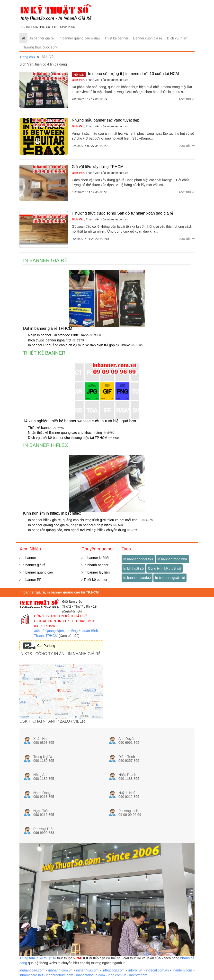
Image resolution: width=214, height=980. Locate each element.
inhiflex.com (138, 975)
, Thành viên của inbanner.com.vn (100, 80)
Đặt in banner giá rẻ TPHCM (48, 328)
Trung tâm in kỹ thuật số (38, 958)
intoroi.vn (135, 970)
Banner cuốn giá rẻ (148, 38)
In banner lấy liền (96, 572)
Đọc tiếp (187, 99)
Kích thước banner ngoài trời (50, 340)
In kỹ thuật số (134, 568)
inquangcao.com (32, 970)
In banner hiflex (45, 445)
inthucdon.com (113, 970)
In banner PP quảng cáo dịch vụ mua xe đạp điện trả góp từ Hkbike (80, 345)
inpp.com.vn (117, 975)
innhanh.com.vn (60, 970)
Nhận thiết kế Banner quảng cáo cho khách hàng (65, 433)
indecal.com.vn (157, 970)
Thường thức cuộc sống (40, 47)
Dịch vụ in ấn (177, 38)
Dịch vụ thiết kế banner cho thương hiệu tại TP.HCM (68, 438)
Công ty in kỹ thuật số (165, 568)
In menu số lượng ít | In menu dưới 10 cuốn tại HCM (134, 74)
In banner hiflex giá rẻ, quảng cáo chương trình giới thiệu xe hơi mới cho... (85, 520)
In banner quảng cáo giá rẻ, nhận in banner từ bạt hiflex (71, 525)
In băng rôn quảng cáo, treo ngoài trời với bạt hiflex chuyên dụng (77, 530)
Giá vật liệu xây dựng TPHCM (98, 167)
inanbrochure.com (60, 975)
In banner (28, 558)
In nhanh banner (95, 565)
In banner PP (31, 580)
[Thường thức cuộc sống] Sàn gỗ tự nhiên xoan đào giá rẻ (122, 213)
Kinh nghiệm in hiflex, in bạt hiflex (52, 513)
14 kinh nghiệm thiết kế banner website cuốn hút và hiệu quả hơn (80, 421)
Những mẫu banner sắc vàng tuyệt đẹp (106, 120)
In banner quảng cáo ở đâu (79, 38)
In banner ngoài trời (138, 559)
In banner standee (137, 578)
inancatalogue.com (90, 975)
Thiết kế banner (116, 38)
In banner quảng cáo (36, 572)
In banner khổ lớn (96, 558)
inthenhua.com (87, 970)
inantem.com (182, 970)
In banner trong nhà (172, 559)
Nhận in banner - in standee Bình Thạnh (59, 335)
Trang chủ (27, 57)
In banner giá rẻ (42, 38)
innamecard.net (31, 975)
